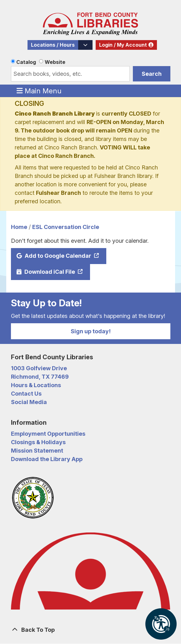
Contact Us (26, 394)
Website (55, 62)
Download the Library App (47, 459)
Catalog (26, 62)
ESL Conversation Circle (66, 227)
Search (152, 74)
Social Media (29, 402)
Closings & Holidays (38, 442)
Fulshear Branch (58, 193)
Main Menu (39, 91)
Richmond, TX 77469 (40, 377)
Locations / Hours (53, 45)
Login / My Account (123, 45)
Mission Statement (37, 451)
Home (19, 227)
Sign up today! (91, 331)
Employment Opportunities (48, 434)
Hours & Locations (36, 385)
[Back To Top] (91, 630)
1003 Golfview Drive (39, 368)
